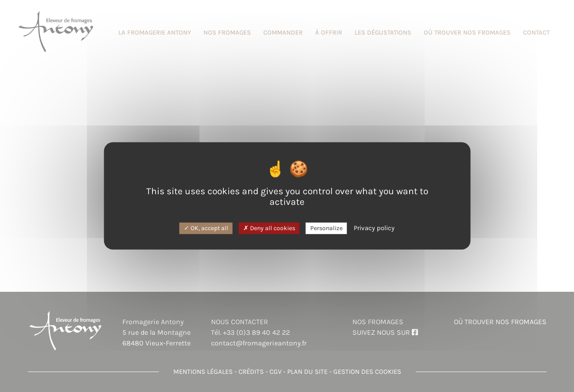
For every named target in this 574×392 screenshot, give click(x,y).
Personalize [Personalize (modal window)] (326, 228)
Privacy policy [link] (374, 227)
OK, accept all (206, 228)
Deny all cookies (269, 228)
